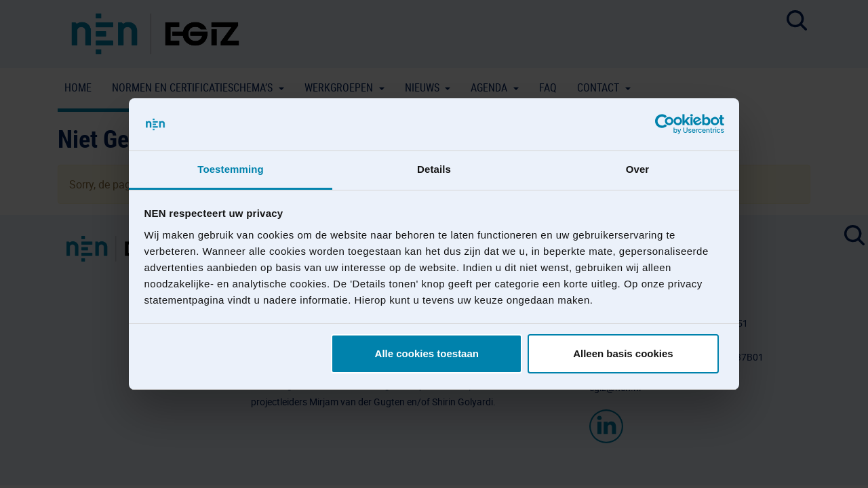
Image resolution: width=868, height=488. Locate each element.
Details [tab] (434, 169)
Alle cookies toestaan (427, 353)
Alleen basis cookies (623, 353)
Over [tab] (638, 169)
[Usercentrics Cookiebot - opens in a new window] (665, 125)
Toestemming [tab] (231, 169)
